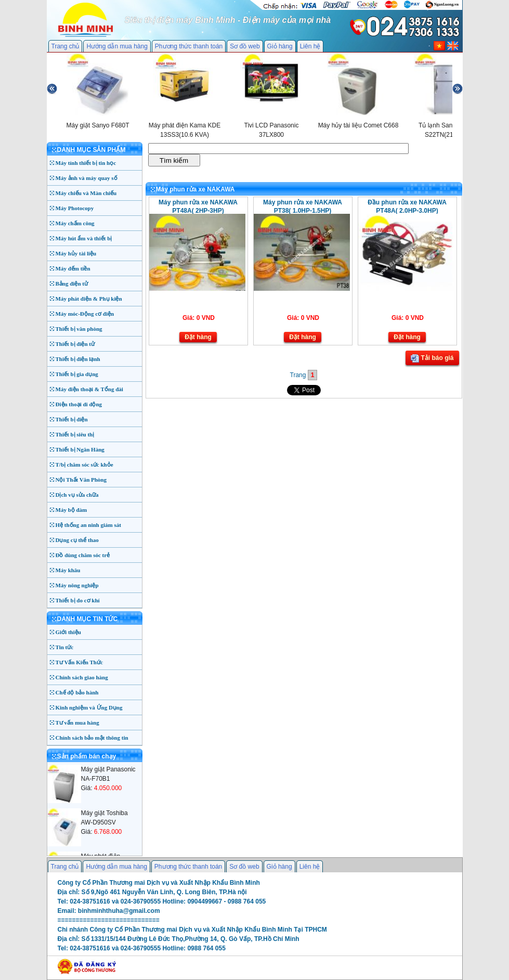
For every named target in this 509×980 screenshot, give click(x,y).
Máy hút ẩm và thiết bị (84, 238)
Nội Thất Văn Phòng (81, 480)
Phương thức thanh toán (189, 46)
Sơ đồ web (245, 46)
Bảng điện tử (72, 283)
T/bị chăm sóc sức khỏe (84, 465)
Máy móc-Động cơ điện (85, 314)
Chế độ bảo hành (77, 692)
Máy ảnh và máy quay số (87, 178)
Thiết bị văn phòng (79, 329)
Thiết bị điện (72, 419)
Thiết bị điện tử (75, 344)
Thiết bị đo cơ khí (78, 600)
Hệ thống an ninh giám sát (88, 525)
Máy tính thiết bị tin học (86, 163)
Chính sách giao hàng (82, 677)
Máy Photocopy (75, 208)
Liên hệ (310, 46)
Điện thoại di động (79, 404)
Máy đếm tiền (73, 268)
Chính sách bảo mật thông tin (92, 738)
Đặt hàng (198, 337)
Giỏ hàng (280, 46)
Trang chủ (66, 46)
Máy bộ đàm (71, 510)
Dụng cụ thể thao (77, 540)
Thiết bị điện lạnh (78, 359)
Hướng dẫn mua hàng (117, 46)
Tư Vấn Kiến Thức (79, 662)
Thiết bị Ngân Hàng (80, 449)
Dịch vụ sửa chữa (77, 495)
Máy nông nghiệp (77, 585)
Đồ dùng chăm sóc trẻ (83, 555)
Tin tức (65, 647)
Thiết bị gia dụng (77, 374)
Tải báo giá (432, 358)
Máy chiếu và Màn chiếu (86, 193)
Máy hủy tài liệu (76, 253)
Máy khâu (68, 570)
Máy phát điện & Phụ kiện (89, 299)
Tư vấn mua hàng (77, 723)
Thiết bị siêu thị (75, 434)
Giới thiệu (68, 632)
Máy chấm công (75, 223)
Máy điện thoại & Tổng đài (89, 389)
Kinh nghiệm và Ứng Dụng (89, 707)
